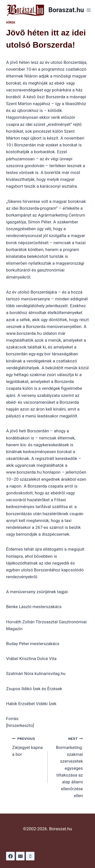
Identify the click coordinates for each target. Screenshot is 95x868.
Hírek (11, 23)
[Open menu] (89, 10)
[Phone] (30, 856)
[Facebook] (10, 856)
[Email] (20, 856)
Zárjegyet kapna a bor (28, 746)
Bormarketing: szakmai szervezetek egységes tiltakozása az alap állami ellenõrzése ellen (68, 767)
